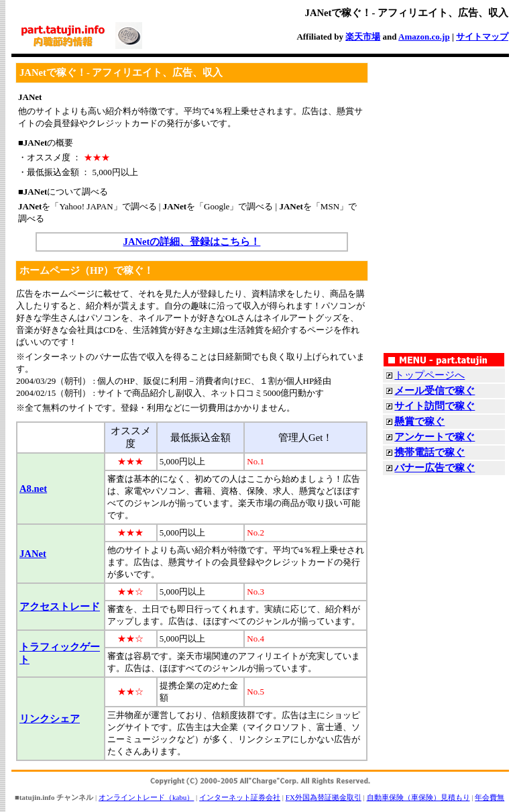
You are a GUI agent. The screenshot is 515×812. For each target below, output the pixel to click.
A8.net (33, 489)
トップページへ (430, 375)
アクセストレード (60, 607)
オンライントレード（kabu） (146, 797)
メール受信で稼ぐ (435, 391)
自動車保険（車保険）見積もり (418, 797)
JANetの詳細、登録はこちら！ (192, 242)
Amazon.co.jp (424, 37)
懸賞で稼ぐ (419, 421)
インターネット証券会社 (240, 797)
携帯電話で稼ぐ (430, 452)
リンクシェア (50, 719)
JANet (33, 554)
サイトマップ (482, 37)
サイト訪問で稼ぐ (435, 406)
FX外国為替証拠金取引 (324, 797)
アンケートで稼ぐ (435, 437)
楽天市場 (363, 37)
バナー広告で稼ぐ (435, 468)
